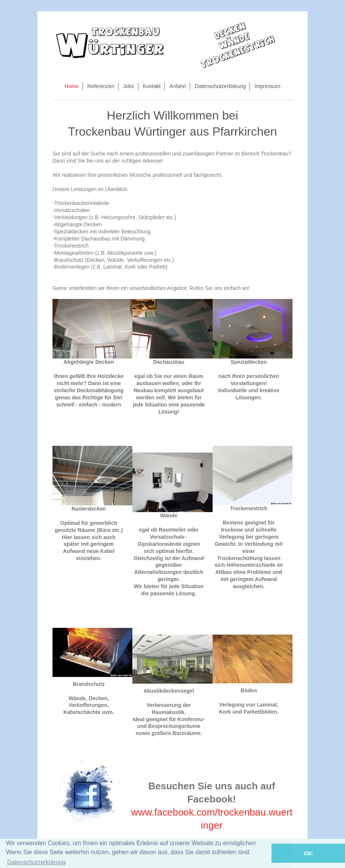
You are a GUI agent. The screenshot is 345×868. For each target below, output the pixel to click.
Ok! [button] (308, 853)
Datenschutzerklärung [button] (36, 862)
